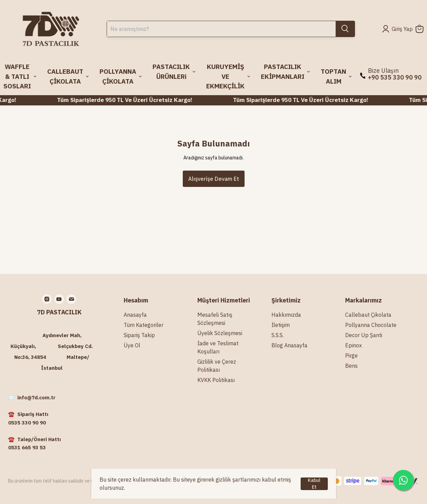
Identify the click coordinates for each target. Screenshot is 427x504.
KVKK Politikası (216, 380)
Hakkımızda (286, 315)
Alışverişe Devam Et (214, 179)
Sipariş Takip (139, 335)
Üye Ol (132, 345)
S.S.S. (278, 335)
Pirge (351, 355)
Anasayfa (135, 315)
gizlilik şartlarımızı (238, 480)
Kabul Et (314, 484)
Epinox (353, 345)
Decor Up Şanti (364, 335)
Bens (351, 366)
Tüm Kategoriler (144, 325)
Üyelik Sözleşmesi (220, 333)
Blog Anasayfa (289, 345)
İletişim (281, 325)
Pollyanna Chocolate (371, 325)
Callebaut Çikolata (368, 315)
